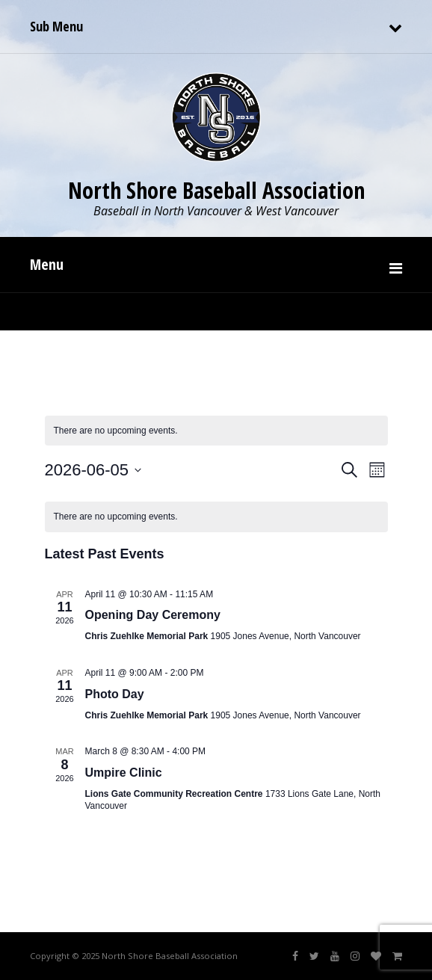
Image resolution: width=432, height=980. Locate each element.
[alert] (216, 517)
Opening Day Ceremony (153, 615)
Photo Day (115, 694)
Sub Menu (56, 26)
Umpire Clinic (124, 773)
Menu (47, 264)
